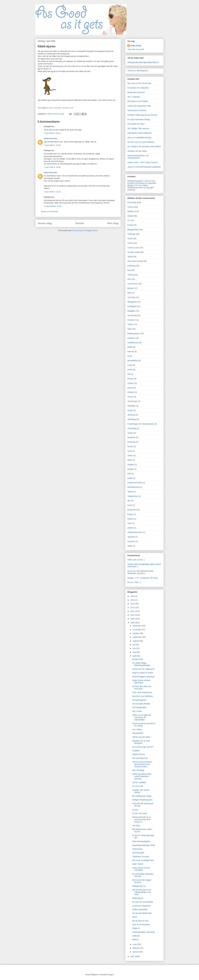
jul (128, 356)
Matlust (135, 939)
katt (129, 270)
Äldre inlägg (113, 223)
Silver (135, 917)
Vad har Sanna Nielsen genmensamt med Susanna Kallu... (142, 764)
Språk (130, 257)
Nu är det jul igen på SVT (143, 747)
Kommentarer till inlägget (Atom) (85, 230)
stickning (131, 415)
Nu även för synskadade (143, 902)
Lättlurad (136, 936)
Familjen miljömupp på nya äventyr (142, 115)
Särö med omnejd (135, 261)
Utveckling (132, 428)
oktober (136, 633)
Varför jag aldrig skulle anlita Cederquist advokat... (142, 776)
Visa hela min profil (136, 49)
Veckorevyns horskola (137, 110)
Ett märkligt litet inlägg (142, 796)
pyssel (130, 388)
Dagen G (136, 928)
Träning (131, 275)
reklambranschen (135, 532)
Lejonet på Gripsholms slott (139, 106)
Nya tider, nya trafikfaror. (143, 696)
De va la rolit (138, 786)
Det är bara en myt (140, 921)
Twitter (130, 324)
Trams (130, 207)
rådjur (51, 108)
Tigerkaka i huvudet (141, 857)
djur (129, 501)
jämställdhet (133, 361)
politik (130, 347)
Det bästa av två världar (138, 101)
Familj (130, 225)
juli (134, 645)
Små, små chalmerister (142, 692)
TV (129, 220)
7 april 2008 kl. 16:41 (52, 133)
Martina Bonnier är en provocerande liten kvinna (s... (142, 819)
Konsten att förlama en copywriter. (142, 183)
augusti (136, 641)
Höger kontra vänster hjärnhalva (141, 681)
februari (136, 948)
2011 (133, 611)
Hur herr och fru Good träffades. (141, 142)
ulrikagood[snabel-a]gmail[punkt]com (143, 62)
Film (129, 279)
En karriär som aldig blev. (138, 88)
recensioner (132, 284)
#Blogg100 (132, 302)
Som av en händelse (141, 924)
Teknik (130, 492)
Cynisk (135, 810)
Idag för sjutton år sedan (143, 673)
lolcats (130, 446)
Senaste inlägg (45, 223)
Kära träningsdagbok (141, 841)
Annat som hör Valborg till (143, 669)
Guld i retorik (138, 864)
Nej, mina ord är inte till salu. (140, 83)
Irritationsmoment (135, 483)
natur (130, 523)
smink (130, 370)
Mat (129, 293)
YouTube (131, 297)
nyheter (131, 383)
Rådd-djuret (66, 108)
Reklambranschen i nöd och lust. (141, 181)
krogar (130, 514)
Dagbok (131, 465)
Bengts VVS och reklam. (138, 185)
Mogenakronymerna (136, 92)
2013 (133, 604)
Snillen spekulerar (140, 909)
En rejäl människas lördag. (139, 119)
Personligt (132, 202)
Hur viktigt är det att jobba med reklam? (144, 146)
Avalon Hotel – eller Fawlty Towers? (143, 162)
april (135, 656)
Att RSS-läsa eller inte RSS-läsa (142, 688)
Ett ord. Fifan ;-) (134, 582)
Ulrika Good (49, 138)
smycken (131, 541)
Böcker (130, 288)
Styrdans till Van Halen (137, 151)
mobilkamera (133, 343)
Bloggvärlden (133, 230)
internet (131, 352)
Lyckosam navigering (141, 906)
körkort (130, 519)
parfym (130, 528)
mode (130, 365)
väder (130, 546)
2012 (133, 608)
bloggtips (131, 311)
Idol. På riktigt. (138, 770)
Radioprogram (134, 333)
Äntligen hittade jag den (142, 800)
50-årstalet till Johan (136, 124)
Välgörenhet (133, 496)
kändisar (131, 338)
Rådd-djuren (138, 898)
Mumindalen (58, 108)
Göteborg (131, 266)
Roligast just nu (139, 886)
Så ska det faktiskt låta (142, 913)
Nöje (129, 329)
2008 (133, 623)
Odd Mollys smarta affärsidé (139, 133)
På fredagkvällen (139, 707)
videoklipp (132, 419)
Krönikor (131, 320)
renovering (132, 315)
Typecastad (137, 849)
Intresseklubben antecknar (144, 932)
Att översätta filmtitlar (141, 704)
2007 (133, 956)
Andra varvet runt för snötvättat (141, 869)
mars (135, 944)
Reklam (131, 211)
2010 (133, 615)
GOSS (130, 243)
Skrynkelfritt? (138, 733)
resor (130, 451)
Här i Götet (137, 711)
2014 (133, 600)
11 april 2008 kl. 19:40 (53, 206)
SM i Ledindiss (134, 97)
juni (134, 648)
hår (129, 374)
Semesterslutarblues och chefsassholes (138, 157)
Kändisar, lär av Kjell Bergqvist (141, 742)
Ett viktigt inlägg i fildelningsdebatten (141, 664)
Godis (130, 478)
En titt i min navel (140, 813)
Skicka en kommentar (50, 211)
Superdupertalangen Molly (144, 845)
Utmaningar (132, 401)
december (137, 626)
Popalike (136, 751)
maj (134, 652)
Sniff (72, 108)
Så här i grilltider (139, 782)
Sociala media (133, 252)
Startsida (80, 223)
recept (130, 410)
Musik (130, 239)
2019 (133, 596)
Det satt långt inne (140, 758)
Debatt (130, 216)
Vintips (130, 433)
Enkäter (131, 392)
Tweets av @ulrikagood (138, 71)
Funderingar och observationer (141, 424)
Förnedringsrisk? (139, 700)
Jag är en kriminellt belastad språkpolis (144, 167)
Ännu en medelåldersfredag (139, 138)
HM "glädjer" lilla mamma (138, 128)
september (138, 637)
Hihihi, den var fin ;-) (136, 560)
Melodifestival (133, 487)
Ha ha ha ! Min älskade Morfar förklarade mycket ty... (140, 572)
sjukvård (131, 537)
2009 (133, 619)
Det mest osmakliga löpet (143, 860)
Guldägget (132, 306)
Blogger (110, 975)
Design (130, 469)
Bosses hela (138, 659)
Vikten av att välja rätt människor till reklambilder (142, 717)
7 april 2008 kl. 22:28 (52, 192)
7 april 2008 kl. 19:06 (52, 167)
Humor (130, 397)
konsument (132, 510)
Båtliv (130, 460)
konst (130, 505)
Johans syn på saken (141, 737)
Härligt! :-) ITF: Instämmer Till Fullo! (143, 578)
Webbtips (131, 406)
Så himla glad (138, 853)
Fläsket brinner (139, 754)
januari (136, 952)
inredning (131, 442)
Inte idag (136, 826)
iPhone (130, 379)
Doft (129, 474)
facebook (131, 437)
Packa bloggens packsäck (143, 677)
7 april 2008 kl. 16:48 (52, 145)
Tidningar (131, 234)
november (137, 630)
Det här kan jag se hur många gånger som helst (142, 892)
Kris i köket (137, 729)
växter (130, 456)
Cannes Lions (133, 248)
